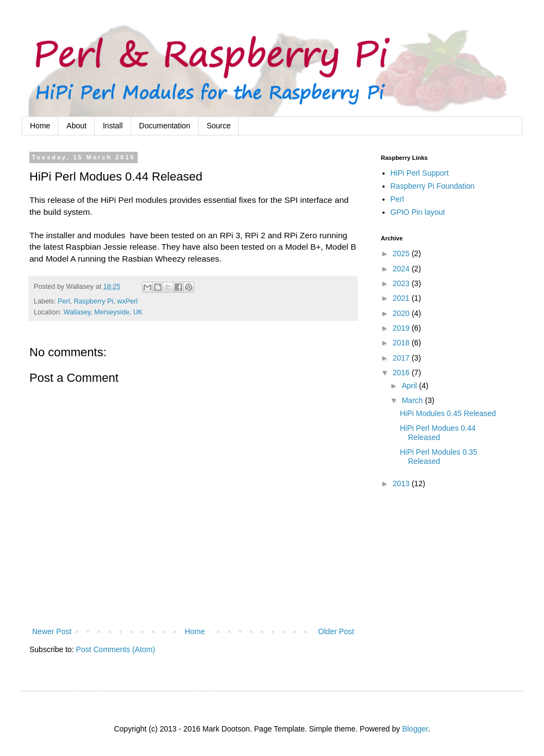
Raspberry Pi (94, 301)
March (413, 400)
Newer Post (52, 631)
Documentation (165, 126)
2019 (402, 328)
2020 (402, 313)
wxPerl (127, 301)
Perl (64, 301)
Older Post (336, 631)
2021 (402, 298)
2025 (402, 253)
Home (40, 126)
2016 (402, 373)
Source (219, 126)
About (76, 126)
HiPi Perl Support (420, 173)
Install (113, 126)
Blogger (415, 729)
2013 (402, 484)
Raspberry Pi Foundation (433, 186)
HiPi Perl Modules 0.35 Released (438, 457)
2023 (402, 283)
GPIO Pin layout (418, 212)
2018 (402, 343)
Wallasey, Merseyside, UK (103, 312)
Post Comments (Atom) (116, 649)
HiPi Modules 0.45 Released (448, 413)
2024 (402, 269)
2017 (402, 358)
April (410, 386)
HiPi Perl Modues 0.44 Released (438, 433)
